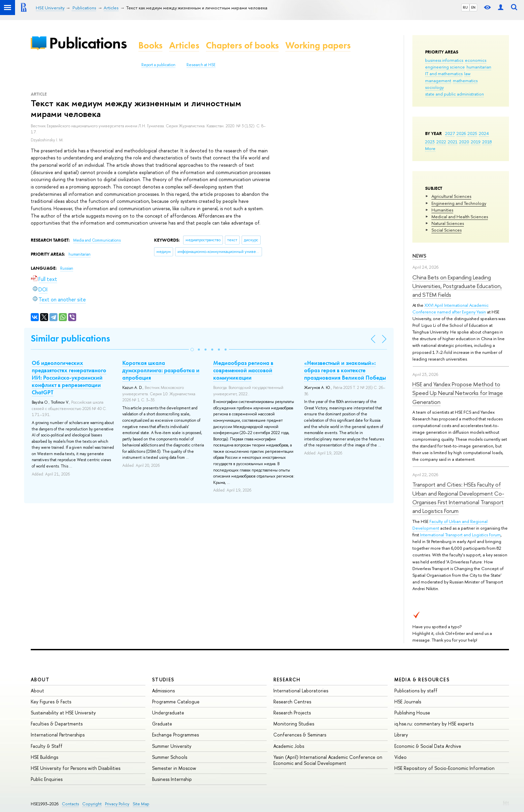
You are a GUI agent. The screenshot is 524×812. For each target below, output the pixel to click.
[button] (192, 350)
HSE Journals (408, 702)
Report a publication (158, 65)
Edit (506, 802)
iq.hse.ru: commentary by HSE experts (434, 724)
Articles (184, 45)
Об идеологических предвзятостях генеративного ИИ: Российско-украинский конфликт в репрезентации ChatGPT (69, 378)
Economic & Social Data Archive (428, 746)
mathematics (465, 81)
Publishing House (412, 713)
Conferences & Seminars (300, 735)
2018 (487, 142)
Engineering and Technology (459, 203)
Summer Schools (170, 757)
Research (287, 680)
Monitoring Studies (294, 724)
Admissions (163, 691)
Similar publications (70, 338)
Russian (67, 268)
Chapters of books (242, 45)
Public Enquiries (47, 779)
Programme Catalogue (176, 702)
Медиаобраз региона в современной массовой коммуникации (243, 370)
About (40, 680)
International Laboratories (301, 691)
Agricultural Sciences (451, 196)
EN (473, 7)
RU (465, 7)
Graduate (162, 724)
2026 (461, 133)
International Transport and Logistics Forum (460, 535)
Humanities (442, 210)
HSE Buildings (44, 757)
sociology (434, 87)
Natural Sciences (448, 223)
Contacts (70, 804)
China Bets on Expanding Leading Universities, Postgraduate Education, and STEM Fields (457, 286)
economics (476, 60)
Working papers (318, 45)
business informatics (444, 60)
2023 (430, 142)
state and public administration (454, 94)
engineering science (445, 67)
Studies (163, 680)
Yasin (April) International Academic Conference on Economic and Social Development (328, 760)
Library (401, 735)
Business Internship (172, 779)
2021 (453, 142)
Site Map (141, 804)
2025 (472, 133)
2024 (484, 133)
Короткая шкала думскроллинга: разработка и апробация (161, 370)
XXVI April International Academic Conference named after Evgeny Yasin (450, 308)
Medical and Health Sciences (460, 217)
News (419, 256)
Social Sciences (446, 230)
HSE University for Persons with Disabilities (76, 768)
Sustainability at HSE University (63, 713)
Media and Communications (97, 240)
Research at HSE (201, 65)
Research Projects (292, 713)
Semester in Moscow (174, 768)
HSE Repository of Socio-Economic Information (444, 768)
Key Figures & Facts (51, 702)
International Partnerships (58, 735)
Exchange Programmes (175, 735)
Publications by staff (416, 691)
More (430, 148)
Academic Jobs (289, 746)
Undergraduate (168, 713)
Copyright (92, 804)
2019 (476, 142)
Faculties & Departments (57, 724)
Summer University (172, 746)
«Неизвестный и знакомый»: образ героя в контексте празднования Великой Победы (345, 370)
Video (401, 757)
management (438, 81)
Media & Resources (422, 680)
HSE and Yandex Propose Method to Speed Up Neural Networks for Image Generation (458, 393)
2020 (464, 142)
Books (150, 45)
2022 (441, 142)
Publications (88, 43)
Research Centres (292, 702)
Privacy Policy (117, 804)
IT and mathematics (444, 74)
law (467, 74)
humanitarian (479, 67)
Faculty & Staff (47, 746)
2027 (450, 133)
